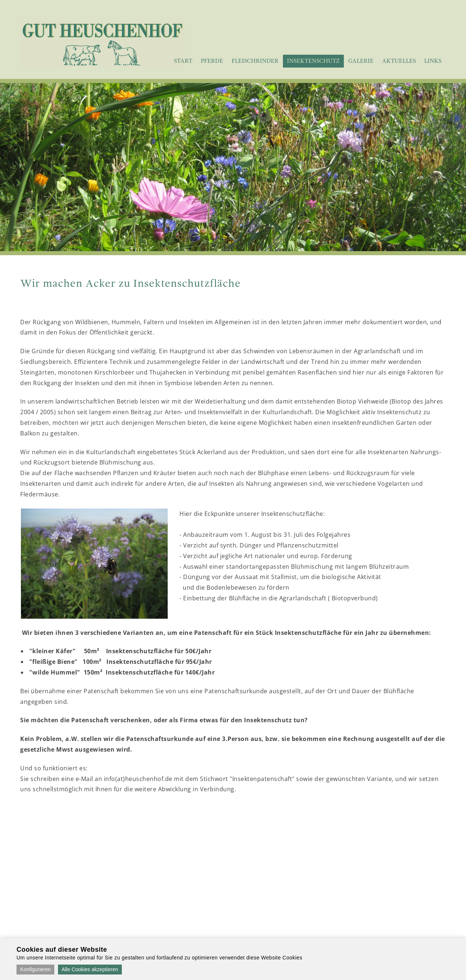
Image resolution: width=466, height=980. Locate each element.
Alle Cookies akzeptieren (90, 969)
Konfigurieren (35, 969)
